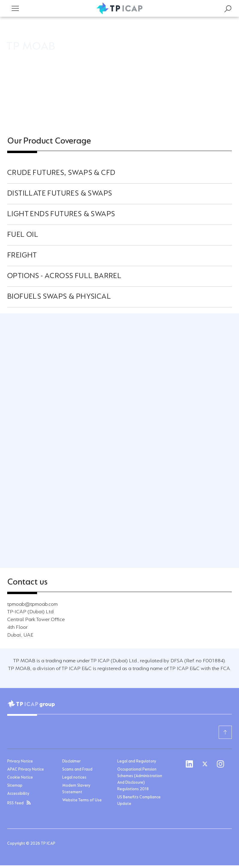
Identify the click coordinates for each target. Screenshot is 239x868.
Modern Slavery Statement (76, 789)
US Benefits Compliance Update (139, 801)
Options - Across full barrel (64, 276)
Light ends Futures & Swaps (61, 214)
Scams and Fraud (77, 770)
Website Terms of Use (82, 800)
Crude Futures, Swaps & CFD (61, 173)
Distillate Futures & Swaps (60, 194)
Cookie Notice (20, 778)
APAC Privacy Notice (26, 770)
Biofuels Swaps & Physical (59, 297)
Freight (22, 256)
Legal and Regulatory (137, 762)
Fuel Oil (23, 235)
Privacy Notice (20, 762)
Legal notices (74, 778)
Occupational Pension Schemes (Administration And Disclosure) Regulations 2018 (140, 779)
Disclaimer (71, 762)
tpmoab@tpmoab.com (32, 605)
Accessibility (18, 794)
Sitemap (15, 786)
